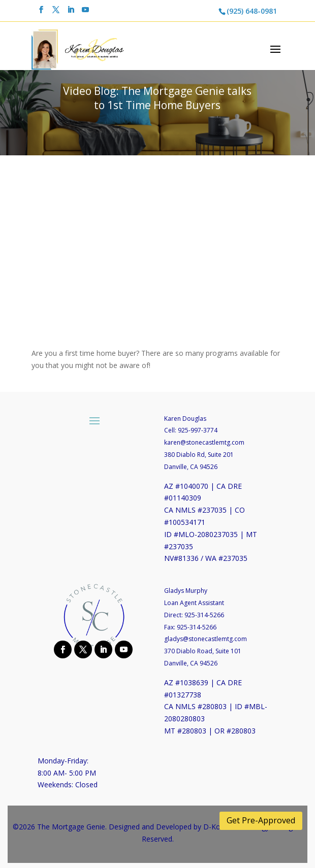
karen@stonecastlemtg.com (204, 442)
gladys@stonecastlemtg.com (206, 639)
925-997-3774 (198, 430)
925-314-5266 (204, 615)
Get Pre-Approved (261, 820)
